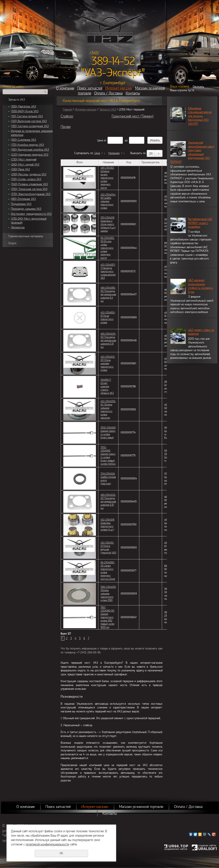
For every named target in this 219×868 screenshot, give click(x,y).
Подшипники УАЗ (21, 204)
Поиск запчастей (90, 88)
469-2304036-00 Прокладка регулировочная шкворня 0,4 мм (108, 294)
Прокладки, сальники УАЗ (26, 209)
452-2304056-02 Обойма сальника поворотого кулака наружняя (108, 410)
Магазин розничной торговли (141, 807)
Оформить (198, 87)
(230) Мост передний (24, 160)
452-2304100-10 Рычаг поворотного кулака (108, 317)
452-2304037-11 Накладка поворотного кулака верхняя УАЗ (108, 271)
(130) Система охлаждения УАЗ (30, 126)
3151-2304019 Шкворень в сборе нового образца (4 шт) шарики (108, 224)
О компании (65, 88)
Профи (66, 127)
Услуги (12, 243)
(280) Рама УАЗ (20, 169)
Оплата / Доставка (108, 93)
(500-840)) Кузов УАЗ (25, 111)
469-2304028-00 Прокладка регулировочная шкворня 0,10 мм (108, 502)
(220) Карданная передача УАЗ (30, 155)
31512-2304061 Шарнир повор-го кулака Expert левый (108, 433)
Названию (114, 153)
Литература (18, 228)
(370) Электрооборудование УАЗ (31, 194)
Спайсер (67, 116)
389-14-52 (113, 61)
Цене (97, 153)
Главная (67, 110)
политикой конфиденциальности (47, 844)
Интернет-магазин (119, 88)
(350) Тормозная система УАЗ (29, 189)
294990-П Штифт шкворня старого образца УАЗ (107, 386)
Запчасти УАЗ (17, 100)
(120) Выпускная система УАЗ (29, 121)
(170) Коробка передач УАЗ (27, 145)
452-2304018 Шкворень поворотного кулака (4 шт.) (107, 525)
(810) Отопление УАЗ (23, 199)
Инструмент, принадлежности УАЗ (31, 214)
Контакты (133, 93)
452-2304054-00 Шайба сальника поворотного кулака (108, 201)
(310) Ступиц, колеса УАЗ (26, 179)
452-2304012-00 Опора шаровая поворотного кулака (108, 363)
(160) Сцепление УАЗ (23, 140)
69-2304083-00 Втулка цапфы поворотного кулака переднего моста (108, 248)
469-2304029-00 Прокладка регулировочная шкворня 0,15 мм (108, 340)
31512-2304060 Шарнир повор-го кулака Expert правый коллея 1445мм (108, 456)
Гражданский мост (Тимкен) (133, 116)
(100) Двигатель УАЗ (23, 107)
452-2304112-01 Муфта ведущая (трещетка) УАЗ (108, 548)
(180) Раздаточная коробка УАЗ (30, 150)
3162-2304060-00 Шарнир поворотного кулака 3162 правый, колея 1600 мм (107, 617)
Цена (100, 141)
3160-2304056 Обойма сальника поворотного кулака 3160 (108, 594)
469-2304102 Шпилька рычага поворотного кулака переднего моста (107, 178)
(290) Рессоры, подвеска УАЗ (29, 174)
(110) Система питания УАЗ (27, 116)
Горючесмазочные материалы (26, 236)
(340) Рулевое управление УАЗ (29, 184)
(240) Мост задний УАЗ (25, 165)
